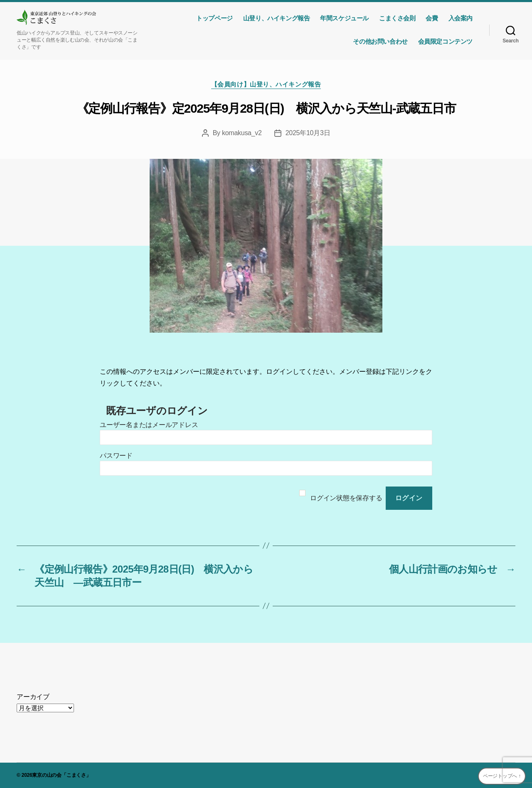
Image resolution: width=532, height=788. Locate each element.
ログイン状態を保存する (346, 498)
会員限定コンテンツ (445, 41)
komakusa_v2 (242, 133)
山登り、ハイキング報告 (276, 18)
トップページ (214, 18)
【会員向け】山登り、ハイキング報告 (266, 84)
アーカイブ (33, 697)
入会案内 (461, 18)
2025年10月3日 (308, 133)
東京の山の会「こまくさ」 (61, 775)
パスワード (116, 456)
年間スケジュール (344, 18)
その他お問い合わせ (380, 41)
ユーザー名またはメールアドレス (149, 425)
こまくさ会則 (397, 18)
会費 (432, 18)
